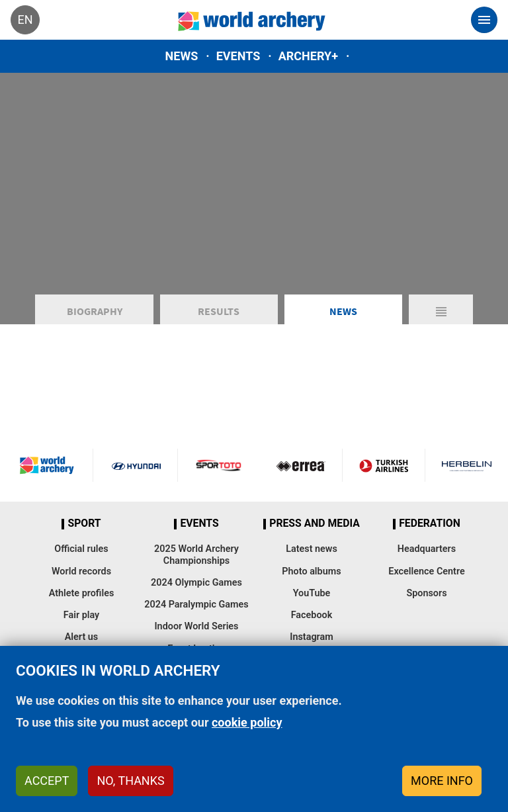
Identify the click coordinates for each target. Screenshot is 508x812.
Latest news (312, 549)
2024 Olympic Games (196, 583)
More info (442, 781)
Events (238, 56)
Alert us (81, 637)
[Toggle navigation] (484, 20)
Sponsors (426, 593)
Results (219, 311)
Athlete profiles (82, 593)
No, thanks (130, 781)
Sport (84, 523)
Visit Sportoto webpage (219, 465)
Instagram (312, 637)
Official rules (81, 549)
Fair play (82, 615)
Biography (95, 311)
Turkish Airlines (384, 465)
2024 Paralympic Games (196, 605)
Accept (47, 781)
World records (81, 571)
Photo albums (311, 571)
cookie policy (247, 722)
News (182, 56)
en (25, 20)
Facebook (312, 615)
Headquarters (427, 549)
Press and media (314, 523)
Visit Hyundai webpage (136, 465)
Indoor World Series (196, 626)
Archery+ (308, 56)
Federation (430, 523)
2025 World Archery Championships (196, 555)
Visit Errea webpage (301, 465)
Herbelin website (467, 465)
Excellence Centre (426, 571)
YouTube (312, 593)
